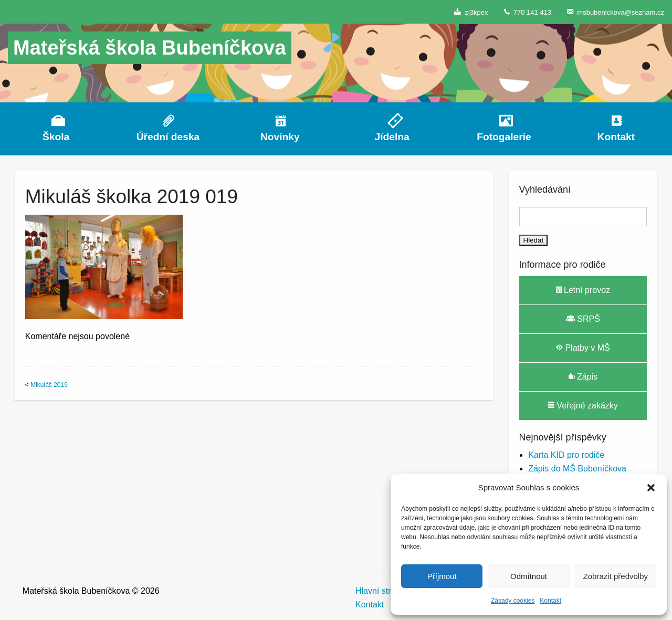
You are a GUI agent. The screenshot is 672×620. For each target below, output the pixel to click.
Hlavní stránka (382, 591)
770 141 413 (528, 12)
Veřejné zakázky (583, 405)
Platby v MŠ (583, 348)
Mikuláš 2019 (49, 385)
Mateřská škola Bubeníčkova (150, 48)
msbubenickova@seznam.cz (616, 12)
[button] (651, 488)
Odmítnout (529, 576)
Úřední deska (168, 137)
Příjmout (442, 576)
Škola (56, 137)
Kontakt (550, 601)
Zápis (583, 376)
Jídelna (392, 137)
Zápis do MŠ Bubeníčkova (577, 469)
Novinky (280, 137)
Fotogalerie (504, 137)
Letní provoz (583, 290)
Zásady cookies (513, 601)
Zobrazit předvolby (616, 576)
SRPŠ (583, 319)
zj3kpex (471, 12)
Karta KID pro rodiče (566, 455)
